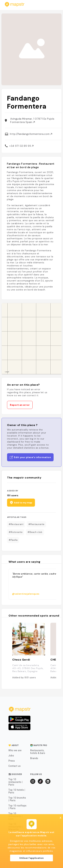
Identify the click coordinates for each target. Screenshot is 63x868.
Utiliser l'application (32, 858)
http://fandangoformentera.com (31, 134)
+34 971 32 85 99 (21, 146)
